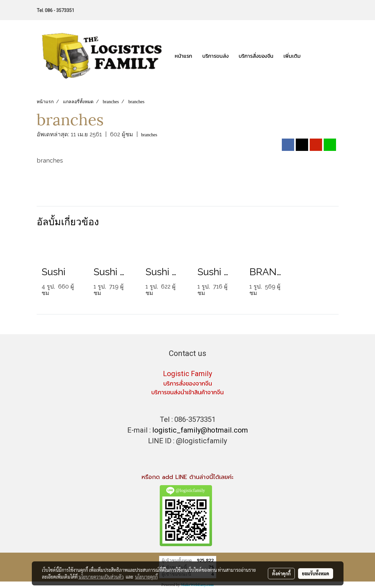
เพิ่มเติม (292, 56)
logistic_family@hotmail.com (200, 430)
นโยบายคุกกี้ (146, 577)
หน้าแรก (183, 56)
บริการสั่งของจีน (256, 56)
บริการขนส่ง (215, 56)
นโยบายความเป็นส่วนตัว (101, 577)
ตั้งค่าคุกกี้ (281, 573)
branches (149, 135)
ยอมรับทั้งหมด (316, 573)
